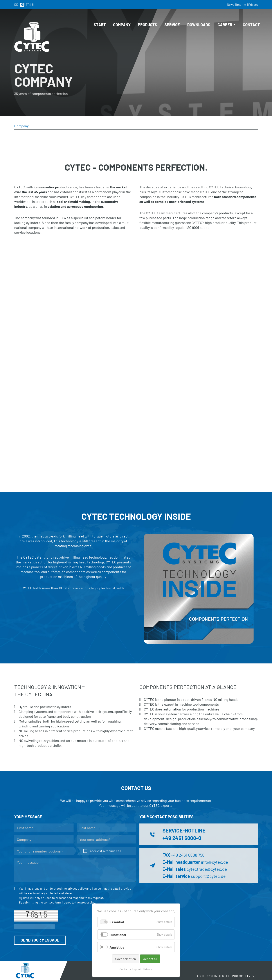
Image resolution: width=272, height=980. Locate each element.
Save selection (126, 959)
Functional (118, 935)
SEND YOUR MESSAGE (40, 940)
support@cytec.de (208, 876)
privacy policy (77, 888)
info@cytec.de (214, 862)
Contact (124, 969)
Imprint (136, 969)
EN (22, 5)
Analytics (117, 947)
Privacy (148, 969)
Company (120, 25)
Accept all (150, 959)
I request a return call (102, 851)
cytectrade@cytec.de (207, 869)
